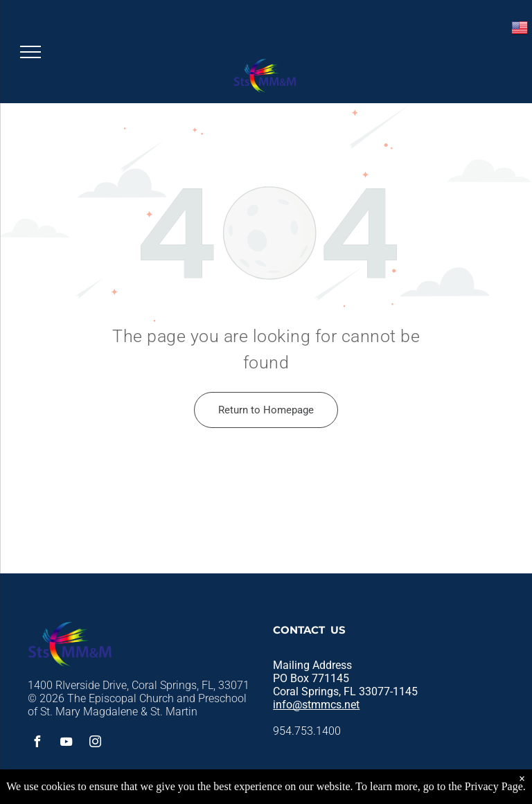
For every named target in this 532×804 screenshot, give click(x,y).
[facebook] (37, 743)
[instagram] (95, 743)
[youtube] (66, 743)
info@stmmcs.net (316, 705)
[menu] (30, 52)
